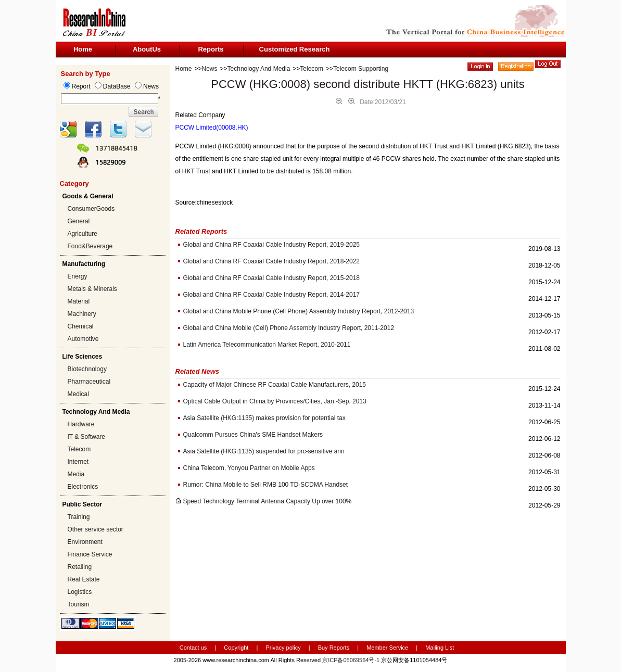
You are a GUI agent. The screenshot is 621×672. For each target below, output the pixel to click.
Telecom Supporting (361, 69)
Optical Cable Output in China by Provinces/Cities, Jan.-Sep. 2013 (275, 401)
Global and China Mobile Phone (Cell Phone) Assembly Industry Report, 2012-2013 (299, 311)
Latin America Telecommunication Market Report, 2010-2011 (267, 345)
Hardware (81, 424)
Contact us (193, 648)
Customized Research (295, 49)
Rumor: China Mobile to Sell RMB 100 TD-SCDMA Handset (266, 485)
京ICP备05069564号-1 (351, 660)
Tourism (79, 604)
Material (79, 301)
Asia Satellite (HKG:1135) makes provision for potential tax (264, 418)
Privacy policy (284, 648)
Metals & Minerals (92, 289)
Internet (78, 462)
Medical (78, 394)
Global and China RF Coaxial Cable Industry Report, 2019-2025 (272, 245)
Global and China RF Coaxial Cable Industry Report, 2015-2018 (272, 278)
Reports (211, 49)
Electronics (83, 487)
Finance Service (90, 554)
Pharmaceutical (89, 382)
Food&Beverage (90, 246)
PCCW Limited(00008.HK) (212, 128)
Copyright (236, 648)
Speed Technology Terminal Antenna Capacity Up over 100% (268, 501)
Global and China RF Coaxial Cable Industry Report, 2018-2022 (272, 261)
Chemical (81, 326)
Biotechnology (87, 369)
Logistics (80, 592)
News (210, 69)
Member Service (387, 648)
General (79, 221)
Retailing (80, 567)
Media (76, 474)
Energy (78, 276)
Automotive (83, 339)
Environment (85, 542)
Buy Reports (334, 648)
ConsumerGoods (91, 209)
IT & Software (86, 437)
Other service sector (96, 529)
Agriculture (83, 234)
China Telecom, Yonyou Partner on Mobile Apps (249, 468)
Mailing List (440, 648)
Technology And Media (259, 69)
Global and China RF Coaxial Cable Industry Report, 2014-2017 (272, 295)
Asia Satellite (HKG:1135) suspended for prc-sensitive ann (264, 451)
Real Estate (84, 579)
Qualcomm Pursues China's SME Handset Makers (253, 435)
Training (79, 517)
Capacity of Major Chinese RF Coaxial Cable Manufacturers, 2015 (275, 385)
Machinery (82, 314)
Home (83, 49)
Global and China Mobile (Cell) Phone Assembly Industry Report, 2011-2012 (289, 328)
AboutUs (147, 49)
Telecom (79, 449)
